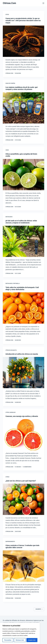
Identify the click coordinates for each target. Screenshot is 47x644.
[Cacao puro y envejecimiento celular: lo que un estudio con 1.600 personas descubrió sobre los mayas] (23, 41)
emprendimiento (10, 542)
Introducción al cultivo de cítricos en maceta (22, 354)
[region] (20, 633)
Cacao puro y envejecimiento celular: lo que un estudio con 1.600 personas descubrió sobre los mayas (23, 21)
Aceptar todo (32, 640)
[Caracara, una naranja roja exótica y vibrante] (23, 435)
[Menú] (43, 3)
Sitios (7, 15)
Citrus (7, 412)
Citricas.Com (9, 3)
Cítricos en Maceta (11, 350)
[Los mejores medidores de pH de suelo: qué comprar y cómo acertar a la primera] (23, 108)
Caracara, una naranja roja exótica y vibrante (22, 416)
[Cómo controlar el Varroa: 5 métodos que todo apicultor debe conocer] (23, 566)
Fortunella (16, 283)
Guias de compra (10, 83)
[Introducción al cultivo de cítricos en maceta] (23, 373)
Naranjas (13, 412)
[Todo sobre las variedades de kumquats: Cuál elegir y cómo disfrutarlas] (23, 308)
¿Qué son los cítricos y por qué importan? (21, 481)
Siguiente (39, 609)
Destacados (9, 217)
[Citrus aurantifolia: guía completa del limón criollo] (23, 175)
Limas (7, 150)
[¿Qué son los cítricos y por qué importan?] (23, 499)
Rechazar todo (20, 640)
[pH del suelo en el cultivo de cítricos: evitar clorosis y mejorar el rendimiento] (23, 241)
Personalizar (8, 640)
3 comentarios (27, 467)
